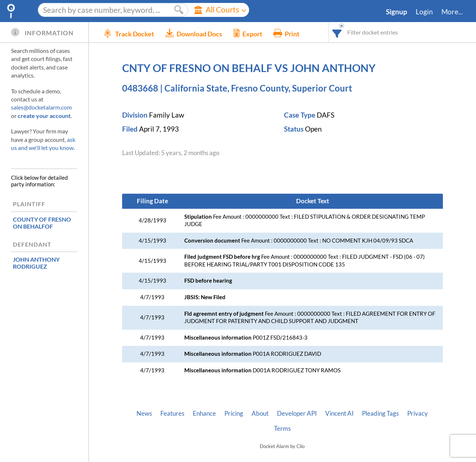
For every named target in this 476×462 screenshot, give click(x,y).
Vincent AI (339, 413)
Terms (282, 429)
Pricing (234, 413)
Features (172, 413)
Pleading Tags (380, 413)
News (144, 413)
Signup (397, 12)
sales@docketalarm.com (41, 107)
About (260, 413)
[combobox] (337, 32)
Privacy (418, 413)
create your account (44, 116)
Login (424, 12)
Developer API (297, 413)
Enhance (204, 413)
